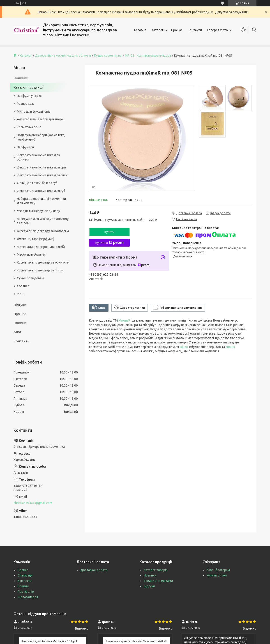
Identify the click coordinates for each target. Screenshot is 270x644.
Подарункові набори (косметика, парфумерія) (41, 137)
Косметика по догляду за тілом (40, 270)
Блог (17, 332)
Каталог (158, 30)
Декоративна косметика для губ (41, 191)
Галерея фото (218, 30)
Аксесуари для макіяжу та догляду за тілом (43, 221)
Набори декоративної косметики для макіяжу (41, 201)
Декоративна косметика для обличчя (63, 56)
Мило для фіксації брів (34, 112)
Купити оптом (217, 575)
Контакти (195, 30)
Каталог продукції (29, 87)
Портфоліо (26, 592)
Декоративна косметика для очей (42, 175)
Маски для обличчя (31, 254)
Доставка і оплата (94, 570)
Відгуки (20, 305)
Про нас (177, 30)
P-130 (21, 294)
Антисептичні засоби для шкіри (40, 119)
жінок (184, 347)
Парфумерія (26, 147)
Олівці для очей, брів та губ (37, 183)
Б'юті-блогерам (218, 570)
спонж (230, 347)
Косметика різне (29, 127)
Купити (110, 232)
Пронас (23, 570)
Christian (23, 286)
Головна (140, 30)
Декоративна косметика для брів (42, 167)
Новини (20, 323)
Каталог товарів (156, 570)
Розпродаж (25, 104)
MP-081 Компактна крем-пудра (148, 56)
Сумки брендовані (30, 278)
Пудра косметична (108, 56)
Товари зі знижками (158, 581)
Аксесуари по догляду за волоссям (43, 231)
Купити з (109, 243)
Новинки (21, 78)
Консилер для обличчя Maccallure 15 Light (49, 641)
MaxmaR (124, 320)
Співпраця (25, 575)
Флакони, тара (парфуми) (36, 239)
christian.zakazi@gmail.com (33, 503)
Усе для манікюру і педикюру (38, 211)
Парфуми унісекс (29, 96)
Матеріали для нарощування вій (41, 247)
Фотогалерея (28, 597)
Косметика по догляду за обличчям (43, 262)
